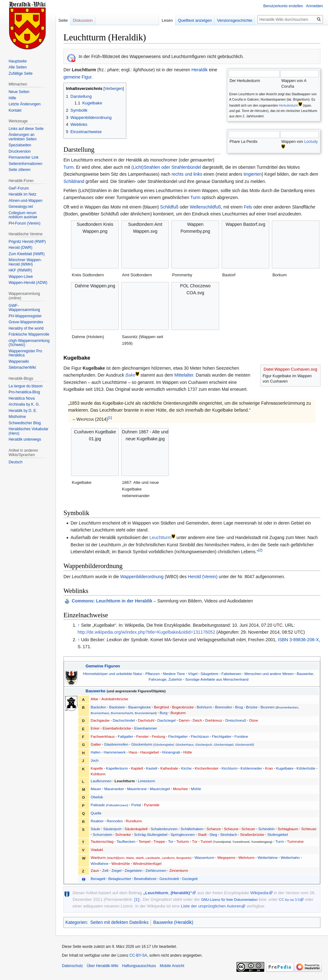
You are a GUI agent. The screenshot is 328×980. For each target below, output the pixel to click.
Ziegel (116, 870)
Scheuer (248, 829)
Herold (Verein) (203, 577)
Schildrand (74, 181)
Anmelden (314, 6)
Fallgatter (125, 736)
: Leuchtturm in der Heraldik (112, 601)
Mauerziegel (160, 789)
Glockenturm (142, 744)
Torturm (183, 841)
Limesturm (147, 781)
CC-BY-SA (138, 955)
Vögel (193, 674)
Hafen (95, 752)
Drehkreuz (214, 720)
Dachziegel (167, 720)
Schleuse (309, 829)
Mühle (196, 789)
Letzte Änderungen (24, 104)
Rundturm (134, 821)
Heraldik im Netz (22, 194)
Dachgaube (100, 720)
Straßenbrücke (252, 834)
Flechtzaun (200, 736)
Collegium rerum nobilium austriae (23, 215)
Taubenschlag (102, 841)
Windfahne (99, 863)
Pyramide (152, 805)
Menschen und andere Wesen (269, 674)
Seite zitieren (19, 170)
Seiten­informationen (25, 164)
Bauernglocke (139, 707)
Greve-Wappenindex (26, 322)
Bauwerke (95, 691)
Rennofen (115, 821)
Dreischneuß (236, 720)
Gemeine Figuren (103, 666)
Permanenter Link (24, 157)
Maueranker (114, 789)
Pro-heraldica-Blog (24, 392)
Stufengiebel (278, 834)
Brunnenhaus (100, 713)
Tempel (145, 841)
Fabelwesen (232, 674)
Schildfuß (169, 207)
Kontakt (15, 110)
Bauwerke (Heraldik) (173, 922)
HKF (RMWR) (20, 270)
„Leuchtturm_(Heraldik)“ (167, 893)
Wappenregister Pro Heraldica (25, 353)
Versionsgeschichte (235, 20)
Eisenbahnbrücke (117, 728)
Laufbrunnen (101, 781)
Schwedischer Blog (25, 423)
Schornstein (103, 834)
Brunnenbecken (287, 707)
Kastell (152, 768)
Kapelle (97, 768)
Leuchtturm (160, 537)
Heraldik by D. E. (23, 411)
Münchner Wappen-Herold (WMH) (25, 262)
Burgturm (178, 713)
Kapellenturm (117, 768)
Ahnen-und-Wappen (25, 201)
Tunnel (206, 841)
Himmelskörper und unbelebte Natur (113, 674)
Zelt (105, 870)
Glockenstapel (224, 745)
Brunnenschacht (122, 713)
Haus (133, 752)
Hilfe (12, 98)
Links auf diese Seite (26, 129)
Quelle (96, 813)
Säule (95, 829)
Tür (195, 841)
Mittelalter (184, 375)
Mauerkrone (137, 789)
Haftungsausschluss (139, 966)
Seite (63, 20)
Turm (69, 167)
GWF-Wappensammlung (24, 308)
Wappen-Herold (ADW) (28, 283)
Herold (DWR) (20, 248)
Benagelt (98, 879)
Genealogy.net (21, 207)
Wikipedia (259, 893)
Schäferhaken (192, 829)
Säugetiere (209, 674)
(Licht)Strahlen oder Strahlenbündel (166, 167)
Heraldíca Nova (22, 398)
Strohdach (228, 834)
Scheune (231, 829)
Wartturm (141, 857)
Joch (95, 760)
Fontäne (241, 736)
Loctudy (311, 142)
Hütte (188, 752)
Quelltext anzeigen (195, 20)
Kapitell (137, 768)
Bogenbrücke (183, 707)
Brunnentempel (145, 713)
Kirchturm (230, 768)
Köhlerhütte (306, 768)
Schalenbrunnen (164, 829)
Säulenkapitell (136, 829)
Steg (213, 834)
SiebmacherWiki (22, 367)
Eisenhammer (146, 728)
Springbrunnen (183, 834)
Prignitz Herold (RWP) (27, 242)
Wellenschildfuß (205, 207)
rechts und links (187, 174)
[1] (110, 418)
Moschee (180, 789)
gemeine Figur (78, 77)
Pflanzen (152, 674)
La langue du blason (26, 386)
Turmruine (295, 841)
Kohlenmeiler (251, 768)
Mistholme (17, 417)
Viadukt (97, 850)
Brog (239, 707)
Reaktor (97, 821)
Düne (254, 720)
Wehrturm (246, 857)
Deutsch (15, 462)
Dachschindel (124, 720)
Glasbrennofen (116, 744)
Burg (164, 713)
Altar (94, 699)
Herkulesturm (288, 106)
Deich (197, 720)
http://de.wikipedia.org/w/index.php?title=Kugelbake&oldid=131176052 (146, 632)
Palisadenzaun (117, 805)
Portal (136, 805)
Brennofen (224, 707)
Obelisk (97, 797)
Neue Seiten (19, 92)
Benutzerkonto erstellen (283, 6)
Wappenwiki (19, 361)
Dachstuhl (146, 720)
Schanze (214, 829)
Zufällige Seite (21, 73)
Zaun (95, 870)
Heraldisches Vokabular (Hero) (28, 431)
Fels (248, 207)
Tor (171, 841)
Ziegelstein (134, 870)
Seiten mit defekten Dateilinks (119, 922)
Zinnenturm (179, 870)
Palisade (98, 805)
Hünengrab (171, 752)
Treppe (159, 841)
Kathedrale (169, 768)
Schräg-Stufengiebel (151, 834)
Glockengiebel (164, 745)
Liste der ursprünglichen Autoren (211, 906)
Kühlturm (98, 774)
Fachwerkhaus (103, 736)
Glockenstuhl (244, 745)
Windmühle (121, 863)
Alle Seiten (18, 67)
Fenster (143, 736)
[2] (260, 550)
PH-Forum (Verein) (24, 223)
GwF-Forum (19, 188)
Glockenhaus (185, 745)
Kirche (186, 768)
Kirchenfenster (207, 768)
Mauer (96, 789)
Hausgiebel (150, 752)
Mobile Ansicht (172, 966)
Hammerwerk (114, 752)
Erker (95, 728)
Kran (269, 768)
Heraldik (199, 70)
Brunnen (267, 707)
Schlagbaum (288, 829)
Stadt (202, 834)
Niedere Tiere (174, 674)
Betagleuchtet (119, 879)
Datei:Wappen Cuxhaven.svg (290, 369)
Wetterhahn (290, 857)
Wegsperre (227, 857)
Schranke (123, 834)
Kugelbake (285, 768)
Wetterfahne (268, 857)
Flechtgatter (178, 736)
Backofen (98, 707)
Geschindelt (169, 879)
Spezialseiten (20, 145)
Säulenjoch (112, 829)
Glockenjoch (204, 745)
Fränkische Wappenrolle (29, 334)
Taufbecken (126, 841)
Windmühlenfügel (147, 863)
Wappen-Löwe (21, 277)
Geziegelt (190, 879)
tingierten (253, 174)
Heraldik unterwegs (25, 439)
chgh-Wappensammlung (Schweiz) (29, 343)
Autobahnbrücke (115, 699)
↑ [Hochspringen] (79, 625)
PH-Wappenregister (25, 316)
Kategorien (76, 922)
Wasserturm (204, 857)
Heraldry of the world (26, 328)
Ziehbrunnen (156, 870)
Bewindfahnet (145, 879)
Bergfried (161, 707)
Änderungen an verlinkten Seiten (23, 137)
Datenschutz (72, 966)
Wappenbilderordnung (142, 577)
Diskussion (83, 20)
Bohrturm (204, 707)
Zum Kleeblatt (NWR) (27, 254)
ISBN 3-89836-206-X (298, 640)
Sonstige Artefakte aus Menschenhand (217, 679)
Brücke (252, 707)
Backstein (117, 707)
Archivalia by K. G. (24, 404)
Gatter (96, 744)
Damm (184, 720)
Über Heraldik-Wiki (103, 966)
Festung (158, 736)
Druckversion (20, 151)
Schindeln (266, 829)
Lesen (167, 20)
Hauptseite (18, 61)
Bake (130, 375)
